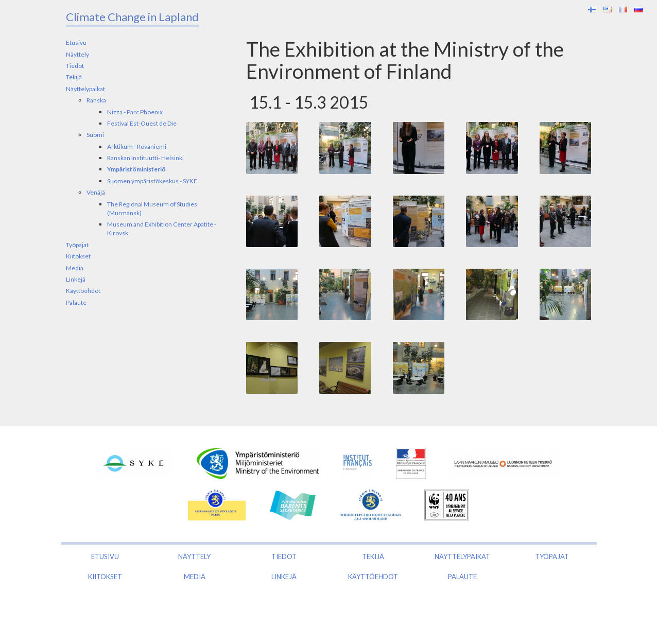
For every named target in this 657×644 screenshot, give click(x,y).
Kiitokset (78, 256)
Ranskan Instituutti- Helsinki (145, 158)
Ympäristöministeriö (136, 169)
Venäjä (96, 192)
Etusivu (76, 42)
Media (75, 268)
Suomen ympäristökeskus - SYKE (152, 181)
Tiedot (75, 66)
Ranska (96, 100)
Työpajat (77, 245)
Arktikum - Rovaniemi (137, 146)
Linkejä (76, 279)
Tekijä (74, 77)
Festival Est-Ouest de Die (142, 123)
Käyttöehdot (83, 291)
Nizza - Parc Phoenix (135, 112)
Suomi (95, 135)
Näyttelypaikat (85, 89)
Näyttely (77, 54)
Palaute (76, 302)
